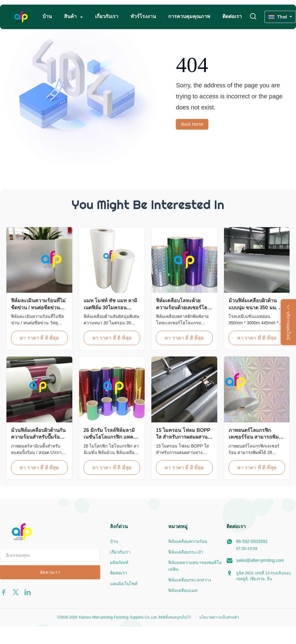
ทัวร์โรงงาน (143, 16)
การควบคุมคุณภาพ (189, 16)
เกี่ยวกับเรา (107, 16)
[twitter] (16, 592)
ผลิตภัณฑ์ (119, 562)
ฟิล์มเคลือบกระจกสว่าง (190, 580)
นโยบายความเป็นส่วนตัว (219, 617)
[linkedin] (28, 592)
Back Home (192, 124)
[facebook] (4, 592)
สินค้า (71, 16)
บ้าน (47, 16)
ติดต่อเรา (232, 16)
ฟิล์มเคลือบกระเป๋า (186, 552)
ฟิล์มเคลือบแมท (183, 590)
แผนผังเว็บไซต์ (124, 584)
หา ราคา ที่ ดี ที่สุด (39, 338)
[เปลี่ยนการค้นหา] (253, 17)
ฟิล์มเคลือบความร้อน (188, 541)
